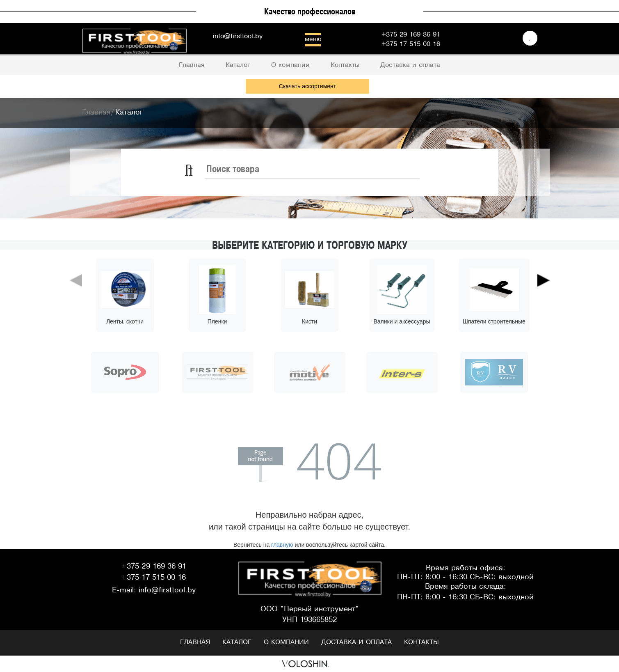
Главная (195, 642)
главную (282, 545)
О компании (286, 642)
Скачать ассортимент (307, 86)
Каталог (237, 642)
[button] (76, 316)
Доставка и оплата (356, 642)
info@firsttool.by (238, 36)
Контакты (421, 642)
